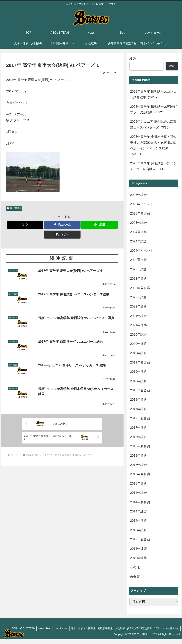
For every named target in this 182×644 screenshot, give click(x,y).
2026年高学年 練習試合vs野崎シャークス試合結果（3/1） (153, 166)
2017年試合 (14, 208)
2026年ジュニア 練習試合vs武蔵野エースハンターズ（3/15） (153, 124)
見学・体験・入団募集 (105, 628)
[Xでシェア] (25, 225)
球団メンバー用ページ (166, 633)
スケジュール (82, 628)
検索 (133, 59)
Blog (68, 628)
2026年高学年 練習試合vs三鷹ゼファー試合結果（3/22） (153, 109)
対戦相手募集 (129, 628)
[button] (62, 235)
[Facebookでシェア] (62, 225)
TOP (30, 628)
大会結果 (145, 628)
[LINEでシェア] (99, 225)
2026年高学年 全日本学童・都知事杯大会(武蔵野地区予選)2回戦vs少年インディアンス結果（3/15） (153, 145)
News (59, 628)
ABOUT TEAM (44, 628)
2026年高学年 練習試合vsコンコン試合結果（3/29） (153, 94)
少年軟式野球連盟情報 (166, 628)
